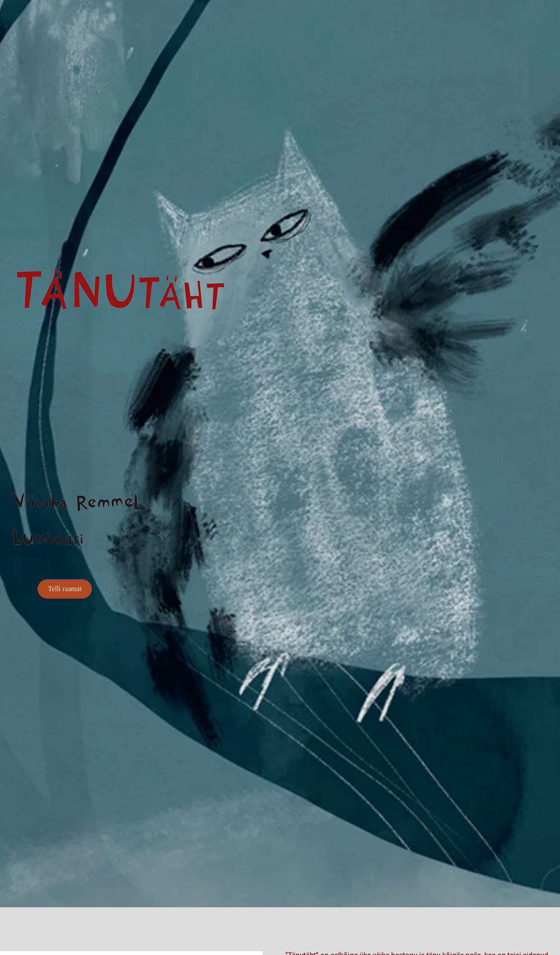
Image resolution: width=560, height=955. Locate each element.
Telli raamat (65, 589)
